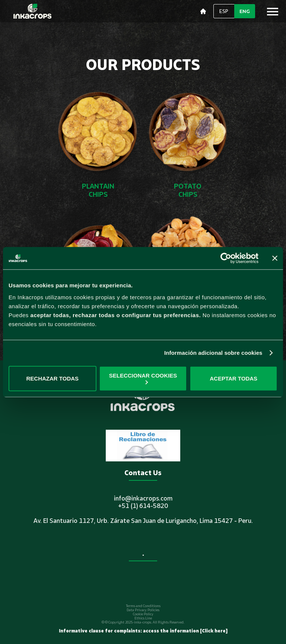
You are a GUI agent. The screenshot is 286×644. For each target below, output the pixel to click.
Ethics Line (143, 618)
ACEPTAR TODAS (233, 378)
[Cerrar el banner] (275, 258)
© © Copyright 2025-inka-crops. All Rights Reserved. (143, 622)
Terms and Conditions (143, 606)
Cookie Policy (143, 614)
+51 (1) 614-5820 (143, 506)
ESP (224, 11)
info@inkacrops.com (143, 498)
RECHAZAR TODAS (53, 378)
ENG (245, 11)
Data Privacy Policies (143, 610)
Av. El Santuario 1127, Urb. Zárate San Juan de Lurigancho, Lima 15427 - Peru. (143, 521)
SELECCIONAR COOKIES (143, 378)
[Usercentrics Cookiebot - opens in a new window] (226, 258)
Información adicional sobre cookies (213, 353)
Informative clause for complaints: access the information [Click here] (143, 631)
